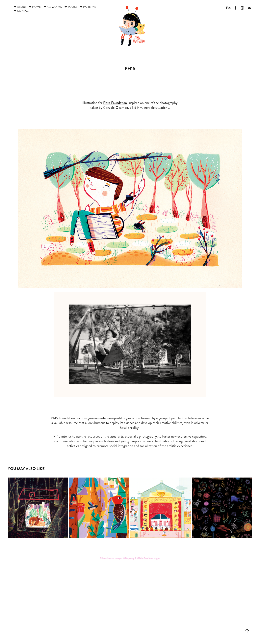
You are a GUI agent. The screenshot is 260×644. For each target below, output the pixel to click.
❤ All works (53, 7)
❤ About (20, 7)
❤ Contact (22, 11)
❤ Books (71, 7)
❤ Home (35, 7)
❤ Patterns (88, 7)
